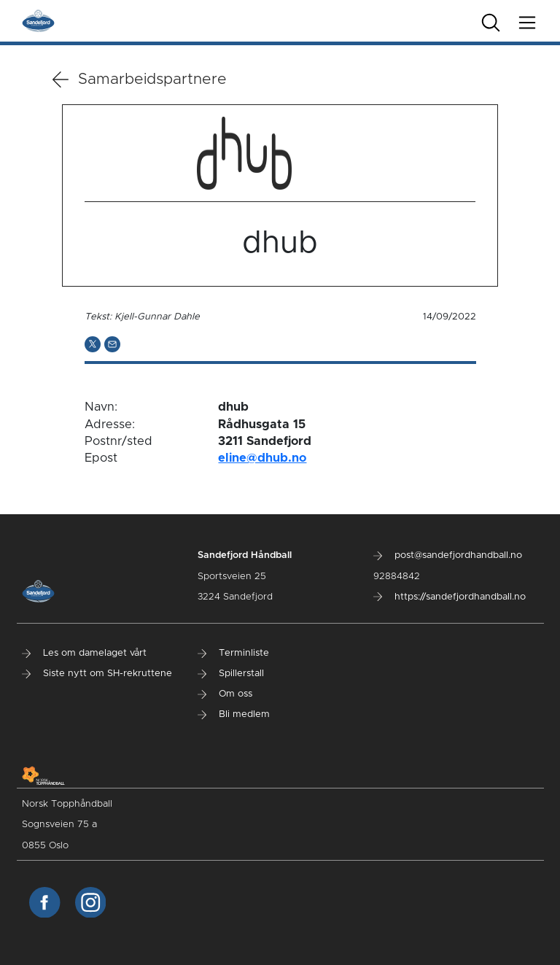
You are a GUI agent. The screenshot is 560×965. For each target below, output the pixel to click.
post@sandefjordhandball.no (448, 555)
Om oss (225, 694)
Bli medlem (234, 714)
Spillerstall (231, 674)
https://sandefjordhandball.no (450, 597)
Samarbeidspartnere (140, 80)
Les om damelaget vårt (84, 653)
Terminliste (233, 653)
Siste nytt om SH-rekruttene (97, 674)
